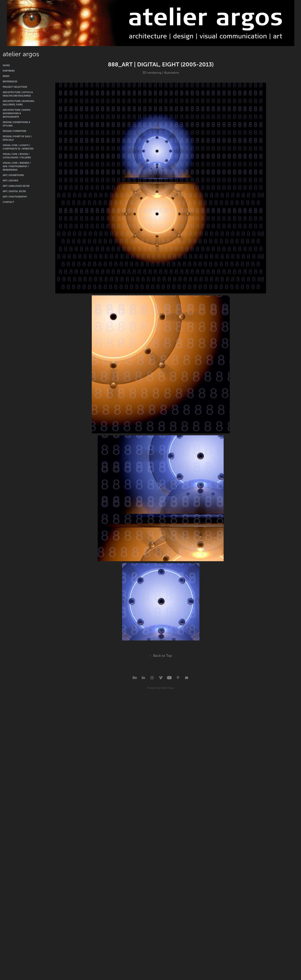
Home (6, 65)
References (10, 82)
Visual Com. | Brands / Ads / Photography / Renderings (17, 166)
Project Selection (15, 87)
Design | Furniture (14, 131)
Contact (8, 202)
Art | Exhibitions (13, 175)
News (6, 76)
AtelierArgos (167, 688)
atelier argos (21, 54)
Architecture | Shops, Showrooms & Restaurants (17, 113)
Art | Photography (15, 197)
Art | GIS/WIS (10, 181)
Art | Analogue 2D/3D (16, 186)
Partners (9, 71)
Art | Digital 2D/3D (14, 191)
